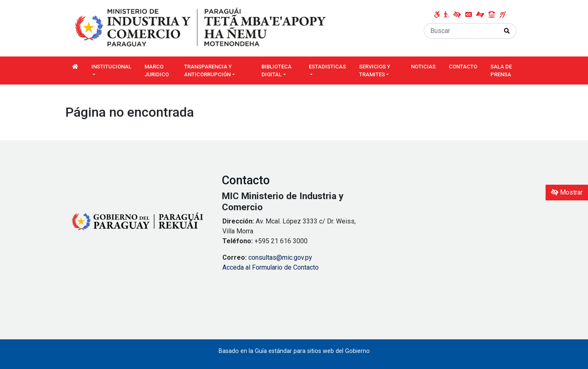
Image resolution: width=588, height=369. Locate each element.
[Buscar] (461, 31)
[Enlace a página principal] (201, 28)
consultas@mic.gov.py (280, 257)
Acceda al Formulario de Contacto (271, 267)
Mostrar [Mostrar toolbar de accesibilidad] (567, 192)
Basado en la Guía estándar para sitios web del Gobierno (294, 351)
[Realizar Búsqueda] (507, 31)
